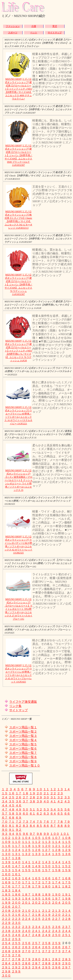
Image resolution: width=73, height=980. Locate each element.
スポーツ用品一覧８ (23, 757)
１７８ (26, 886)
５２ (39, 809)
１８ (25, 793)
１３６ (66, 854)
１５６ (36, 870)
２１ (46, 793)
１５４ (16, 870)
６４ (53, 814)
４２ (60, 801)
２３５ (46, 927)
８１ (12, 826)
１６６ (46, 878)
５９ (18, 814)
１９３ (16, 899)
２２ (53, 793)
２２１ (66, 915)
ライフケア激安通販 (23, 702)
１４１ (26, 862)
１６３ (16, 878)
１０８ (66, 838)
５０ (25, 809)
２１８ (36, 915)
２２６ (46, 919)
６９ (18, 818)
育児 (55, 26)
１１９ (36, 846)
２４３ (56, 931)
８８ (60, 826)
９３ (5, 834)
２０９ (16, 911)
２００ (16, 903)
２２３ (16, 919)
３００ (6, 975)
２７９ (26, 959)
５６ (67, 809)
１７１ (26, 882)
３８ (32, 801)
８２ (18, 826)
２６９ (16, 951)
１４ (67, 789)
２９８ (6, 971)
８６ (46, 826)
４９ (18, 809)
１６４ (26, 878)
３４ (5, 801)
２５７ (36, 943)
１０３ (16, 838)
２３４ (36, 927)
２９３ (26, 967)
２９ (39, 797)
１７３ (46, 882)
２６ (18, 797)
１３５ (56, 854)
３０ (46, 797)
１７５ (66, 882)
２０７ (16, 907)
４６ (18, 805)
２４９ (46, 935)
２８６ (26, 963)
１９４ (26, 899)
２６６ (56, 947)
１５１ (56, 866)
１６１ (16, 874)
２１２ (46, 911)
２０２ (36, 903)
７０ (5, 822)
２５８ (46, 943)
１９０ (56, 894)
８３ (25, 826)
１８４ (16, 890)
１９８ (66, 899)
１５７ (46, 870)
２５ (12, 797)
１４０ (16, 862)
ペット (34, 33)
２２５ (36, 919)
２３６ (56, 927)
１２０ (46, 846)
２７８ (16, 959)
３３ (67, 797)
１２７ (46, 850)
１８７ (26, 894)
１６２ (6, 878)
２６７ (66, 947)
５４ (53, 809)
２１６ (16, 915)
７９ (67, 822)
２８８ (46, 963)
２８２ (56, 959)
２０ (39, 793)
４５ (12, 805)
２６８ (6, 951)
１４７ (16, 866)
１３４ (46, 854)
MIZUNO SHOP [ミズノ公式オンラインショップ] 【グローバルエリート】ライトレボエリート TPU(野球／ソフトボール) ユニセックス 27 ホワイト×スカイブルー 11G (18, 609)
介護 (34, 26)
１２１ (56, 846)
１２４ (16, 850)
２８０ (36, 959)
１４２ (36, 862)
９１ (12, 830)
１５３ (6, 870)
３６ (18, 801)
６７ (5, 818)
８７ (53, 826)
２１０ (26, 911)
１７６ (6, 886)
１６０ (6, 874)
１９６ (46, 899)
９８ (39, 834)
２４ (5, 797)
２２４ (26, 919)
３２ (60, 797)
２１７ (26, 915)
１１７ (16, 846)
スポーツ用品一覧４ (23, 740)
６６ (67, 814)
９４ (12, 834)
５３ (46, 809)
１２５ (26, 850)
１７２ (36, 882)
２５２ (6, 939)
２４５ (6, 935)
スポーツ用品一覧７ (23, 753)
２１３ (56, 911)
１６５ (36, 878)
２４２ (46, 931)
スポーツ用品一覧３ (23, 736)
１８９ (46, 894)
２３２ (16, 927)
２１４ (66, 911)
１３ (60, 789)
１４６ (6, 866)
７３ (25, 822)
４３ (67, 801)
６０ (25, 814)
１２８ (56, 850)
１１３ (46, 842)
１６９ (6, 882)
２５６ (26, 943)
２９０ (66, 963)
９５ (18, 834)
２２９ (6, 923)
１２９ (66, 850)
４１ (53, 801)
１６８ (66, 878)
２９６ (56, 967)
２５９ (56, 943)
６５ (60, 814)
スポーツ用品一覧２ (23, 732)
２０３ (46, 903)
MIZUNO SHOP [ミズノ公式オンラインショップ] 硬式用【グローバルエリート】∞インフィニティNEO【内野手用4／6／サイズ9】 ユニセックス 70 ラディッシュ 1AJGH (18, 351)
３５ (12, 801)
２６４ (36, 947)
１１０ (16, 842)
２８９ (56, 963)
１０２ (6, 838)
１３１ (16, 854)
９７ (32, 834)
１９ (32, 793)
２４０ (26, 931)
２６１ (6, 947)
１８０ (46, 886)
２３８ (6, 931)
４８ (12, 809)
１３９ (6, 862)
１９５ (36, 899)
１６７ (56, 878)
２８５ (16, 963)
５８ (12, 814)
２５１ (66, 935)
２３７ (66, 927)
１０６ (46, 838)
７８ (60, 822)
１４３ (46, 862)
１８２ (66, 886)
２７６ (16, 955)
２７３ (56, 951)
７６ (46, 822)
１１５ (66, 842)
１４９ (36, 866)
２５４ (6, 943)
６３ (46, 814)
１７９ (36, 886)
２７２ (46, 951)
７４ (32, 822)
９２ (18, 830)
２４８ (36, 935)
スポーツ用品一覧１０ (25, 766)
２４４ (66, 931)
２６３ (26, 947)
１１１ (26, 842)
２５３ (16, 939)
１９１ (66, 894)
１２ (53, 789)
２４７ (26, 935)
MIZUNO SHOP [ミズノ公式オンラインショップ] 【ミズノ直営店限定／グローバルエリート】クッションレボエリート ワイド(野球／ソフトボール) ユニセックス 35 (18, 480)
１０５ (36, 838)
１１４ (56, 842)
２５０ (56, 935)
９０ (5, 830)
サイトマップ (55, 33)
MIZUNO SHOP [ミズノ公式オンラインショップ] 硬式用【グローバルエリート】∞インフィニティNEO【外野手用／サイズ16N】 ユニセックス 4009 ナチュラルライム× (18, 89)
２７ (25, 797)
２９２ (16, 967)
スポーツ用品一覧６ (23, 749)
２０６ (6, 907)
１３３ (36, 854)
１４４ (56, 862)
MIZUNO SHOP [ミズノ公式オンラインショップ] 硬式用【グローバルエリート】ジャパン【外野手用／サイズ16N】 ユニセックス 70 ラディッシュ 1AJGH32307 (18, 284)
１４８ (26, 866)
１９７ (56, 899)
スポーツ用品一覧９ (23, 761)
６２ (39, 814)
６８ (12, 818)
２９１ (6, 967)
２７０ (26, 951)
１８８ (36, 894)
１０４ (26, 838)
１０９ (6, 842)
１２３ (6, 850)
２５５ (16, 943)
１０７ (56, 838)
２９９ (16, 971)
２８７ (36, 963)
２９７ (66, 967)
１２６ (36, 850)
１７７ (16, 886)
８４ (32, 826)
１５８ (56, 870)
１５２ (66, 866)
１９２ (6, 899)
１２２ (66, 846)
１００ (55, 834)
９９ (46, 834)
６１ (32, 814)
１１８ (26, 846)
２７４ (66, 951)
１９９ (6, 903)
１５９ (66, 870)
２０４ (56, 903)
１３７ (6, 858)
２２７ (56, 919)
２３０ (16, 923)
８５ (39, 826)
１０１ (65, 834)
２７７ (6, 959)
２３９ (16, 931)
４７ (5, 809)
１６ (12, 793)
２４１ (36, 931)
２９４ (36, 967)
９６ (25, 834)
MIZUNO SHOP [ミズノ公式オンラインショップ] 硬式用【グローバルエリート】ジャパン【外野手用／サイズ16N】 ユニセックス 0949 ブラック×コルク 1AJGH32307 (18, 155)
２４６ (16, 935)
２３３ (26, 927)
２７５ (6, 955)
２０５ (66, 903)
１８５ (6, 894)
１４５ (66, 862)
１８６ (16, 894)
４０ (46, 801)
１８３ (6, 890)
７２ (18, 822)
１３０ (6, 854)
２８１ (46, 959)
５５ (60, 809)
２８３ (66, 959)
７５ (39, 822)
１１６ (6, 846)
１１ (46, 789)
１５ (5, 793)
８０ (5, 826)
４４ (5, 805)
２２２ (6, 919)
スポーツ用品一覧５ (23, 744)
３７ (25, 801)
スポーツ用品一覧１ (23, 727)
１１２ (36, 842)
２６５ (46, 947)
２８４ (6, 963)
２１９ (46, 915)
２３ (60, 793)
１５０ (46, 866)
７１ (12, 822)
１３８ (16, 858)
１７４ (56, 882)
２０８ (6, 911)
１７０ (16, 882)
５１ (32, 809)
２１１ (36, 911)
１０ (39, 789)
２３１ (6, 927)
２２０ (56, 915)
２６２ (16, 947)
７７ (53, 822)
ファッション (13, 26)
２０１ (26, 903)
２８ (32, 797)
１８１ (56, 886)
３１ (53, 797)
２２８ (66, 919)
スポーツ (13, 33)
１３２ (26, 854)
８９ (67, 826)
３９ (39, 801)
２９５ (46, 967)
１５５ (26, 870)
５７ (5, 814)
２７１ (36, 951)
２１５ (6, 915)
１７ (18, 793)
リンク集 (15, 706)
